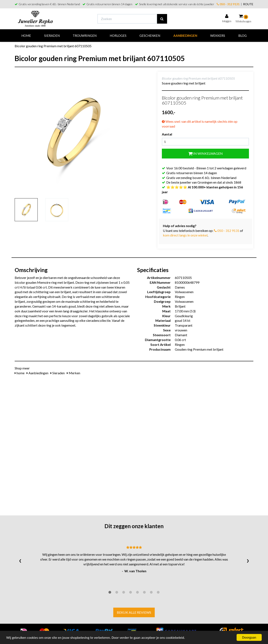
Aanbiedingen (185, 36)
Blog (242, 36)
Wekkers (218, 36)
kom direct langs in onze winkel (185, 235)
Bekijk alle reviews (134, 612)
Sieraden (52, 36)
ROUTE (248, 4)
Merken (73, 373)
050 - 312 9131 (228, 4)
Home (26, 36)
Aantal (167, 134)
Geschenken (150, 36)
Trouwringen (85, 36)
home (20, 373)
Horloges (118, 36)
